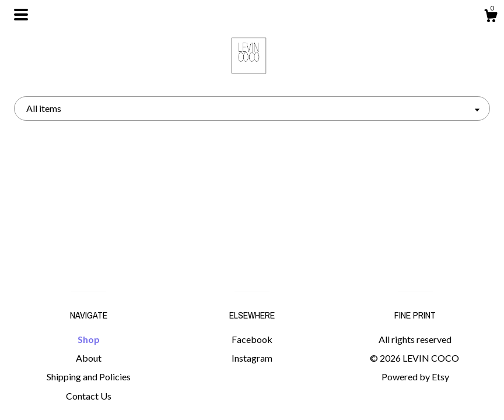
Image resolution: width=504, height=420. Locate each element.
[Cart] (491, 17)
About (89, 358)
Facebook (252, 339)
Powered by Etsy (415, 377)
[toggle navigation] (21, 15)
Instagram (252, 358)
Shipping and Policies (89, 377)
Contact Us (89, 396)
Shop (89, 339)
